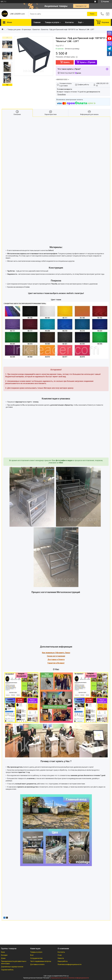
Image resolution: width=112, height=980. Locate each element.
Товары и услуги (52, 22)
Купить (67, 62)
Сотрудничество (36, 958)
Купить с (88, 62)
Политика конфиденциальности (70, 964)
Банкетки (36, 29)
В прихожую (27, 29)
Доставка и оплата (37, 964)
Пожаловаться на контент (59, 978)
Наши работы (63, 961)
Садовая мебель (7, 970)
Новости (61, 958)
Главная (37, 22)
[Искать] (92, 14)
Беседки (4, 955)
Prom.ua (66, 976)
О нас (60, 955)
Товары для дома (14, 29)
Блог (32, 955)
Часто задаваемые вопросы (41, 961)
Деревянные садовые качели (12, 967)
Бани (3, 952)
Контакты (69, 22)
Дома (3, 958)
